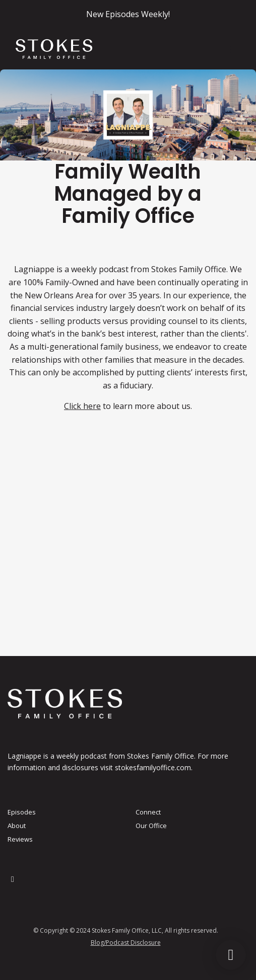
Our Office (151, 826)
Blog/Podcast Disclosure (126, 943)
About (17, 826)
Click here (82, 406)
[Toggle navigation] (235, 49)
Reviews (20, 839)
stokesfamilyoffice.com (153, 767)
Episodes (22, 812)
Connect (148, 812)
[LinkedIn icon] (13, 879)
